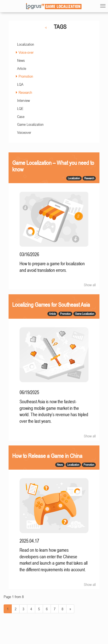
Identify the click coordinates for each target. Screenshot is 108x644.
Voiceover (24, 132)
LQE (20, 108)
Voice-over (26, 52)
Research (25, 92)
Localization (26, 44)
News (21, 60)
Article (22, 68)
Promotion (26, 76)
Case (21, 116)
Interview (23, 100)
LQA (20, 84)
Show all (90, 285)
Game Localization (30, 124)
